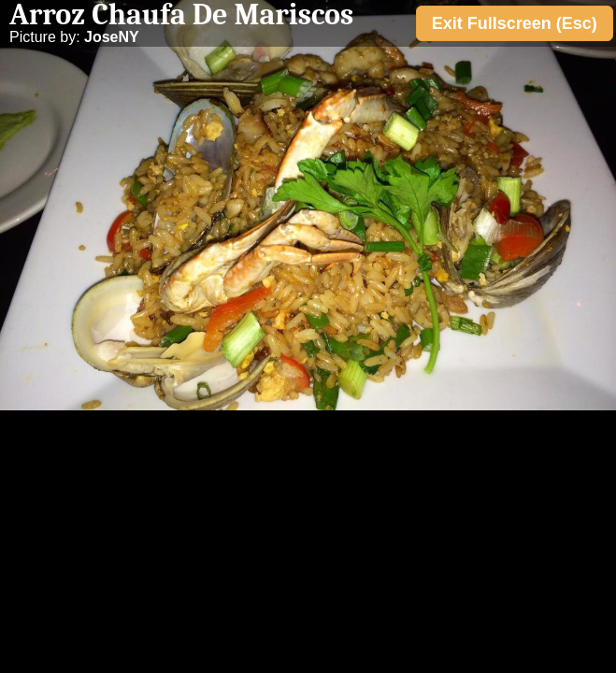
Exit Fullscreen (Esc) (515, 23)
